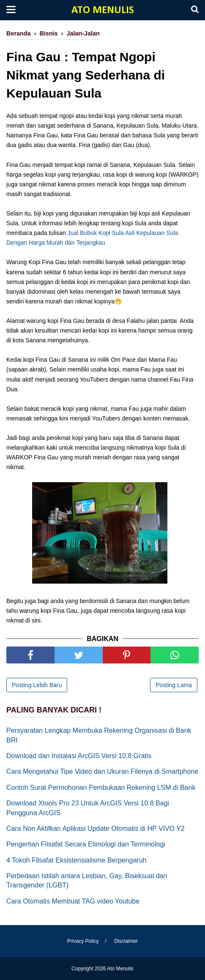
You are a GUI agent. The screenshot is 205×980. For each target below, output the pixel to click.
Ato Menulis (103, 10)
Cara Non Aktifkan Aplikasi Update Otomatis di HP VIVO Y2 (96, 828)
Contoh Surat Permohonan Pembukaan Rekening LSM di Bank (101, 788)
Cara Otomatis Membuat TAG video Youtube (73, 901)
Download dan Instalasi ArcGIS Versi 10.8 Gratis (79, 756)
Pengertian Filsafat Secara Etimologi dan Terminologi (86, 844)
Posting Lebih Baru (37, 685)
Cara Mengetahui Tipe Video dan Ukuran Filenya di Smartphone (102, 771)
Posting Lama (174, 685)
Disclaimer (126, 941)
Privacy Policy (83, 941)
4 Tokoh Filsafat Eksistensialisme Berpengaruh (76, 860)
